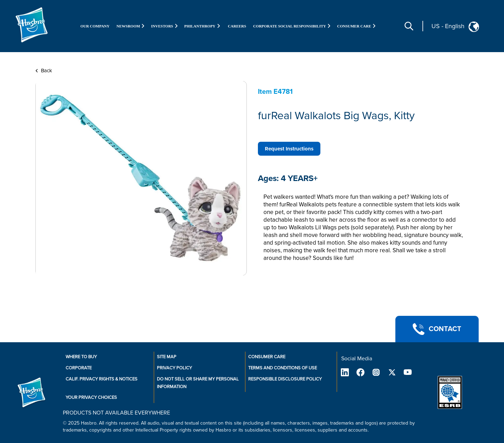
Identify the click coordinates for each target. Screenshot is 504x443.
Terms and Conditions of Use (283, 368)
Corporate (79, 368)
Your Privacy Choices (91, 397)
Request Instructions (289, 149)
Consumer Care (267, 357)
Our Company (95, 26)
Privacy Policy (174, 368)
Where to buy (81, 357)
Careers (237, 26)
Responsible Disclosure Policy (285, 379)
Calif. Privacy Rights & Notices (102, 379)
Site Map (167, 357)
